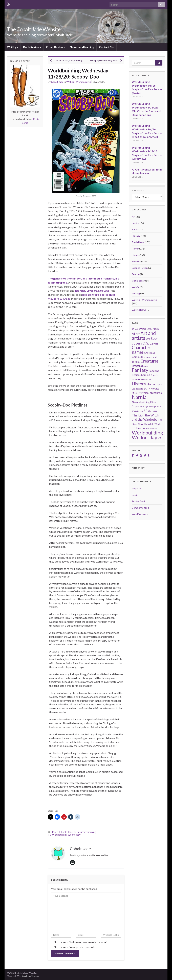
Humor (135, 255)
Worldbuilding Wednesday (66, 835)
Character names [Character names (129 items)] (141, 350)
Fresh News (138, 242)
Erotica (136, 223)
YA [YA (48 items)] (160, 438)
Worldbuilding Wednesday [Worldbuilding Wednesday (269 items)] (147, 435)
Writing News (139, 310)
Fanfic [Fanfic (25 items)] (145, 366)
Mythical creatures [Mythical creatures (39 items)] (150, 393)
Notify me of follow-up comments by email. (81, 942)
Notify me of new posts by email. (74, 947)
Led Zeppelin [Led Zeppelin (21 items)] (138, 389)
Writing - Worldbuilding (79, 82)
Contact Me (106, 47)
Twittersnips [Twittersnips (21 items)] (152, 429)
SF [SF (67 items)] (146, 411)
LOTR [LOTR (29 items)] (147, 389)
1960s (55, 832)
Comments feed (140, 508)
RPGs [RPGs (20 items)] (134, 411)
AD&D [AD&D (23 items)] (156, 329)
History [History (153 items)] (139, 384)
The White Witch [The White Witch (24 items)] (152, 424)
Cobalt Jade (57, 82)
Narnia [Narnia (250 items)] (139, 397)
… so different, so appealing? (69, 60)
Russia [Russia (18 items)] (140, 411)
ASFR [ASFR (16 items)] (148, 339)
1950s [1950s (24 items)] (135, 329)
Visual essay (138, 281)
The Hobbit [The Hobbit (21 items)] (153, 411)
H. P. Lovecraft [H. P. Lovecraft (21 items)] (145, 379)
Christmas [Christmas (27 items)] (149, 353)
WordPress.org (140, 514)
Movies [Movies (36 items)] (155, 388)
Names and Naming (82, 47)
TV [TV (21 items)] (144, 429)
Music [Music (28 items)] (135, 393)
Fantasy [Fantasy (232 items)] (140, 370)
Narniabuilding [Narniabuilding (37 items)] (141, 402)
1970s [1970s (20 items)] (149, 329)
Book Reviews (32, 47)
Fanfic (135, 229)
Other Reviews (55, 47)
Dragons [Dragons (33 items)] (137, 366)
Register (136, 488)
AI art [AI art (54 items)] (136, 334)
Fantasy (136, 236)
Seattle (136, 274)
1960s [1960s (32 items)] (142, 329)
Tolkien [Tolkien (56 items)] (137, 428)
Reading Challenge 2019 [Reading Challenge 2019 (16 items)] (150, 406)
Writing (136, 293)
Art (134, 217)
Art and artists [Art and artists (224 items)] (144, 336)
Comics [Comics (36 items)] (136, 357)
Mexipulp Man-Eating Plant (104, 60)
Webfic (136, 287)
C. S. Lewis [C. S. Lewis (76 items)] (150, 343)
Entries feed (138, 501)
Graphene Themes (30, 976)
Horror (72, 832)
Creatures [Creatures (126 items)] (149, 361)
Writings (13, 47)
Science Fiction (140, 268)
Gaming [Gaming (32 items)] (146, 375)
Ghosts (63, 832)
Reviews (136, 261)
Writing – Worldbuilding (144, 300)
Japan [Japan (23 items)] (159, 384)
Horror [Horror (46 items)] (151, 384)
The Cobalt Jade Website (34, 29)
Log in (135, 495)
